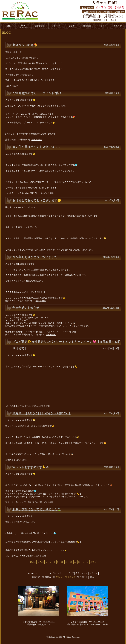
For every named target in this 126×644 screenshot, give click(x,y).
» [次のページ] (87, 562)
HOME (8, 26)
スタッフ (62, 573)
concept (40, 26)
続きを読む (13, 86)
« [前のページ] (47, 562)
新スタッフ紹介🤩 (25, 45)
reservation (118, 26)
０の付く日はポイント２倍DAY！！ (37, 147)
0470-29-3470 (99, 622)
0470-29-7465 (49, 622)
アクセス (94, 573)
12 (71, 562)
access (102, 26)
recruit (87, 26)
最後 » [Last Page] (93, 562)
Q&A (92, 577)
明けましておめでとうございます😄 (37, 200)
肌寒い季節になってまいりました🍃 (37, 509)
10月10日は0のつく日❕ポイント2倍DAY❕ (42, 413)
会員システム (82, 573)
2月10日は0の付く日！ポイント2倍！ (37, 93)
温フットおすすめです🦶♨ (31, 467)
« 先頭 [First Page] (41, 562)
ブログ (71, 573)
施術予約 (36, 577)
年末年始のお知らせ (26, 308)
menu (23, 26)
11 (66, 562)
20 (79, 562)
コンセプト (51, 573)
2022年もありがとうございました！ (36, 257)
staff (56, 26)
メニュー (40, 573)
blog (72, 26)
